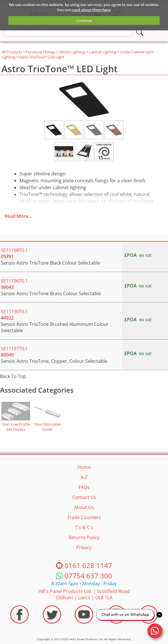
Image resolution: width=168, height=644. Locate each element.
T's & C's (84, 527)
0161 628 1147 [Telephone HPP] (88, 565)
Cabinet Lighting (102, 52)
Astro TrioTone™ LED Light (42, 57)
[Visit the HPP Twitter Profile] (52, 614)
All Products (12, 52)
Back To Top (13, 376)
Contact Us (84, 497)
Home (84, 467)
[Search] (140, 32)
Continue (84, 20)
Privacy (84, 547)
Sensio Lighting (72, 52)
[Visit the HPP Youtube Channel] (84, 614)
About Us (84, 507)
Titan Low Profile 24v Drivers (16, 427)
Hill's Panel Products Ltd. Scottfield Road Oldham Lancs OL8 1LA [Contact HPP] (84, 594)
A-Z (84, 477)
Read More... (18, 216)
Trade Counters (84, 517)
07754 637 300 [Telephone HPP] (88, 576)
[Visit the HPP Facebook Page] (19, 614)
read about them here (91, 10)
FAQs (84, 487)
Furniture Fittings (41, 52)
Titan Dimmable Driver (47, 427)
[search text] (68, 32)
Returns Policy (84, 537)
